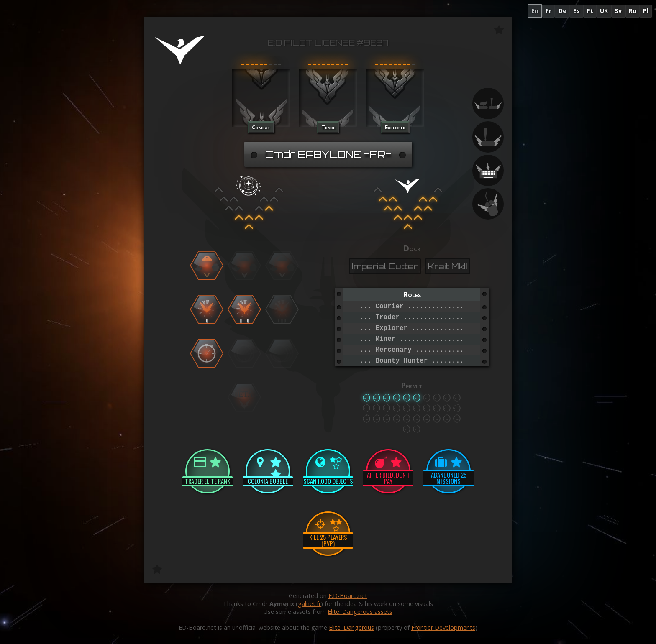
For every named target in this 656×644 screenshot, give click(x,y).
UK (604, 11)
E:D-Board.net (348, 596)
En (535, 11)
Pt (590, 11)
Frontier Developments (443, 627)
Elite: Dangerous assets (360, 612)
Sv (618, 11)
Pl (646, 11)
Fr (548, 11)
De (562, 11)
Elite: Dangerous (351, 627)
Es (577, 11)
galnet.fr (309, 604)
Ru (633, 11)
